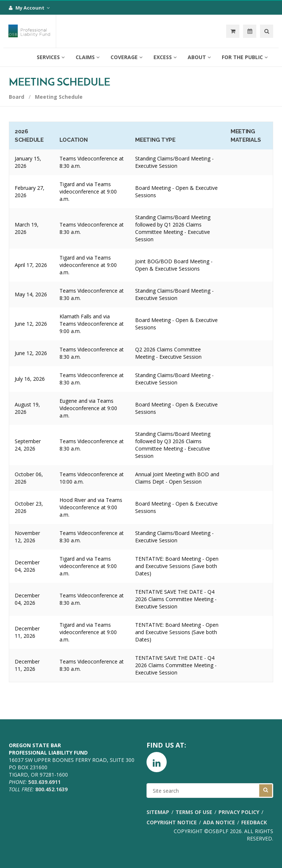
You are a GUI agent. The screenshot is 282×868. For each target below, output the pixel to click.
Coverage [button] (126, 57)
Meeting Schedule (59, 97)
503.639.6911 (44, 782)
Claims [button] (88, 57)
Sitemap (158, 812)
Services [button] (51, 57)
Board (17, 97)
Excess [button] (165, 57)
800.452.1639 (51, 789)
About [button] (199, 57)
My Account (29, 8)
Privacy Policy (239, 812)
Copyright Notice (172, 822)
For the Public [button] (245, 57)
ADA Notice (219, 822)
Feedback (254, 822)
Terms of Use (194, 812)
